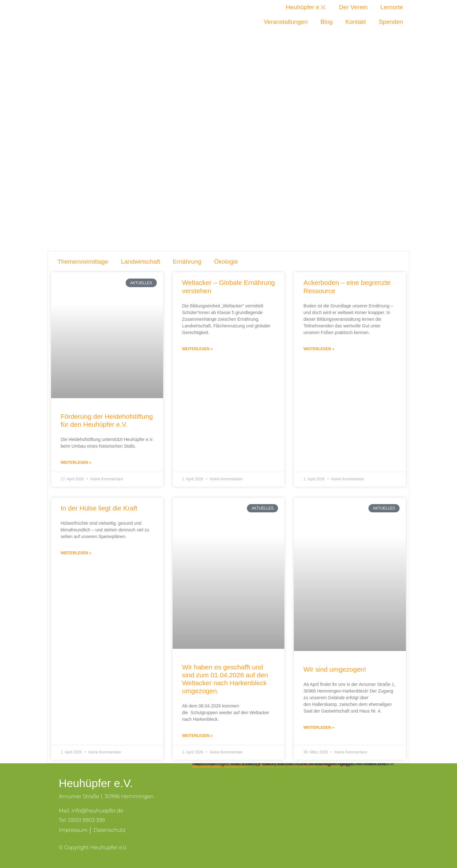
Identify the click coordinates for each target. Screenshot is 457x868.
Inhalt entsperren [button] (215, 768)
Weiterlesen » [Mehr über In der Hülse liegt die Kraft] (76, 553)
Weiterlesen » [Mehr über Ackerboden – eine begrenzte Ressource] (319, 349)
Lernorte (392, 7)
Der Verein (353, 7)
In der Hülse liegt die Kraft (99, 508)
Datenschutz (109, 830)
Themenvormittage (83, 262)
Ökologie (226, 262)
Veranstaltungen (286, 22)
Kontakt (356, 22)
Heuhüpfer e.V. (306, 7)
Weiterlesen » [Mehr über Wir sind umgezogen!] (319, 727)
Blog (327, 22)
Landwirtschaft (141, 262)
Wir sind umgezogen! (335, 669)
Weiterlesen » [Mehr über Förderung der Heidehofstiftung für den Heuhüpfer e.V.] (76, 463)
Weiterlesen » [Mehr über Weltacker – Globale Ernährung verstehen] (198, 349)
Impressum (73, 830)
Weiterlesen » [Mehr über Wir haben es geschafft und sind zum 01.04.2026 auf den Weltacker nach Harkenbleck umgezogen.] (198, 736)
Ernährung (187, 262)
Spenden (391, 22)
